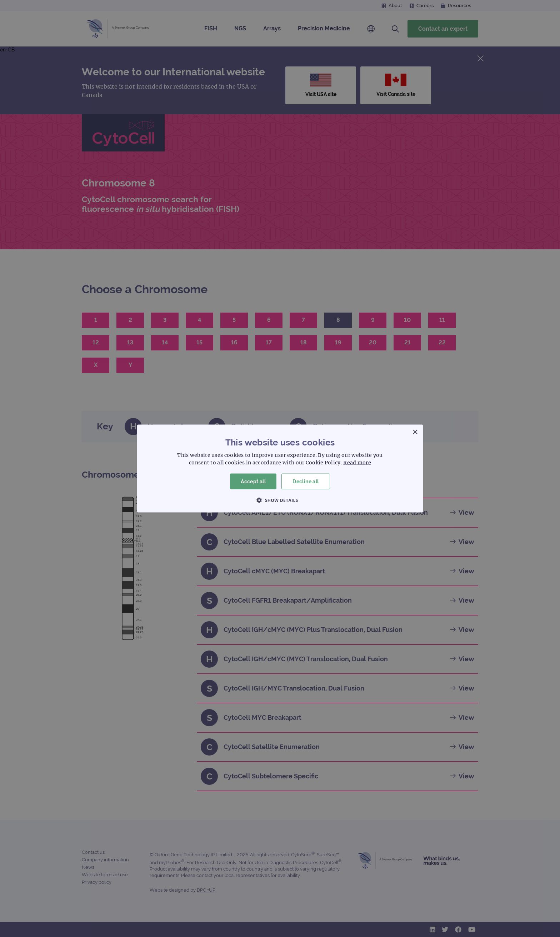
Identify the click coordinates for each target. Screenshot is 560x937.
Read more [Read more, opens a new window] (357, 462)
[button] (280, 500)
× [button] (415, 432)
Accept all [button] (253, 481)
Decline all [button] (306, 481)
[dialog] (280, 468)
